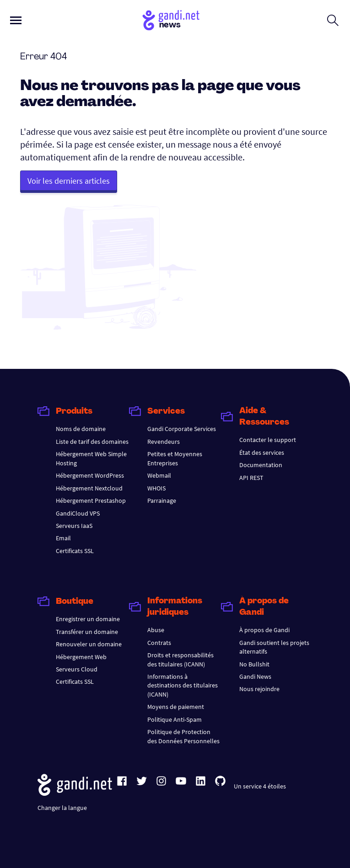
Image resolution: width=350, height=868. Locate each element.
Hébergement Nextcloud (89, 488)
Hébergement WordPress (90, 475)
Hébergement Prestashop (91, 501)
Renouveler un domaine (89, 644)
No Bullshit (254, 664)
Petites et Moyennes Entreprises (175, 458)
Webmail (159, 475)
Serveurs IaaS (74, 526)
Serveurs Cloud (77, 669)
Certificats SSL (75, 551)
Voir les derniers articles (69, 181)
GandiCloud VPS (78, 513)
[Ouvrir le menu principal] (16, 20)
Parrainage (162, 501)
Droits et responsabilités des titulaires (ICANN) (180, 659)
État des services (262, 453)
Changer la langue (62, 808)
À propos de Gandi (264, 630)
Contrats (159, 643)
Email (63, 538)
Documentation (261, 465)
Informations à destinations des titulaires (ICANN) (183, 685)
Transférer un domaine (87, 632)
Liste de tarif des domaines (92, 442)
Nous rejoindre (259, 689)
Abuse (156, 630)
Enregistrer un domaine (88, 619)
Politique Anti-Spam (175, 719)
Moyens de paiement (176, 707)
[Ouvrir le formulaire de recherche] (333, 20)
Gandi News (255, 676)
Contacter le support (268, 440)
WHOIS (156, 488)
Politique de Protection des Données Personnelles (183, 736)
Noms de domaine (81, 429)
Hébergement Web (81, 657)
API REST (251, 478)
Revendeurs (164, 442)
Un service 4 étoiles (260, 786)
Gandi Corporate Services (182, 429)
